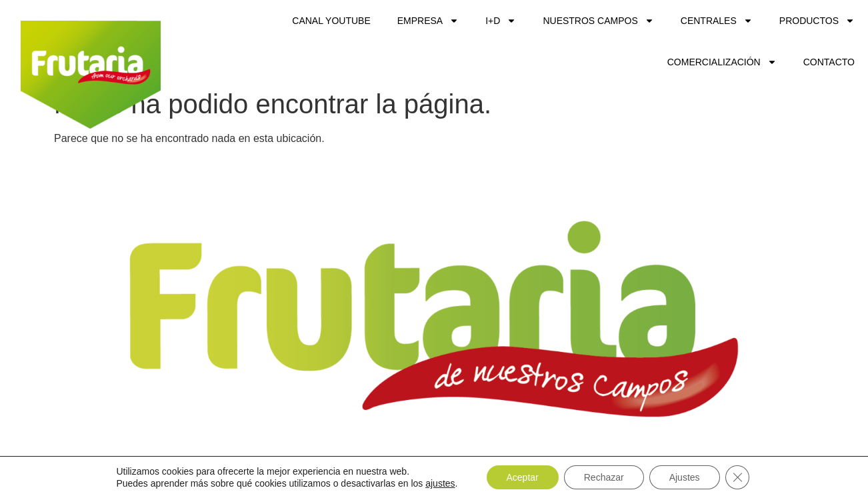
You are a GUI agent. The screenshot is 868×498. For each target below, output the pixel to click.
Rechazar (604, 477)
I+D (501, 21)
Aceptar (523, 477)
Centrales (717, 21)
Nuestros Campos (598, 21)
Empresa (428, 21)
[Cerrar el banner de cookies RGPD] (737, 477)
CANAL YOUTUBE (331, 21)
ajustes (440, 483)
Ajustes (685, 477)
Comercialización (722, 62)
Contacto (829, 62)
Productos (817, 21)
